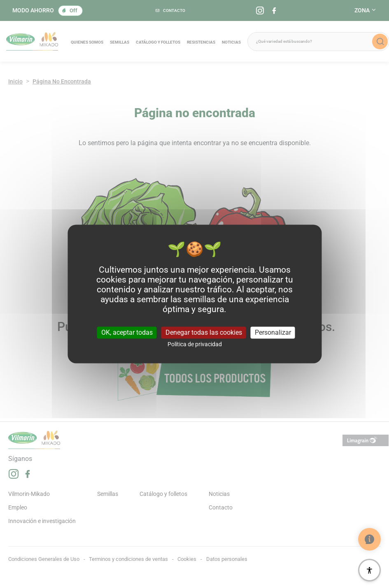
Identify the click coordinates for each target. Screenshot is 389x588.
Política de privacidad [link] (195, 344)
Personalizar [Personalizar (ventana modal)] (273, 332)
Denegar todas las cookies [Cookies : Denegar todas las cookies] (204, 332)
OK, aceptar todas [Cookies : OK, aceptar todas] (127, 332)
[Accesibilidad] (369, 570)
